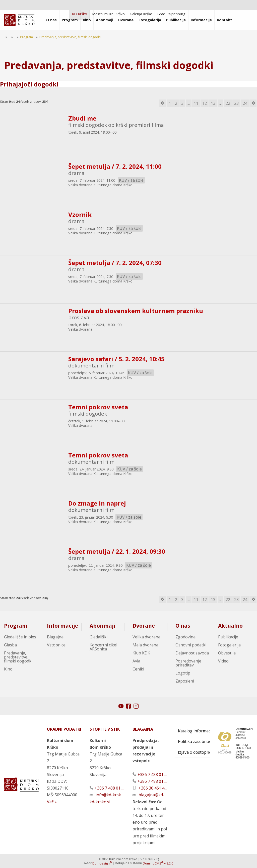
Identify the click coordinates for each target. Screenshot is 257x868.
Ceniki (138, 669)
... (189, 103)
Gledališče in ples (20, 637)
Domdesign (102, 863)
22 (228, 103)
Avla (136, 661)
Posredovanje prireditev (188, 663)
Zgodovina (185, 637)
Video (223, 661)
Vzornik (80, 214)
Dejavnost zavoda (192, 653)
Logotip (183, 673)
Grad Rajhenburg (171, 14)
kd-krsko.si (100, 802)
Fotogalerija (229, 645)
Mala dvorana (145, 645)
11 (196, 103)
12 (205, 103)
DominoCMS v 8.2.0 (158, 863)
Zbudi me (82, 118)
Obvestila (227, 653)
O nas (183, 626)
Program (16, 626)
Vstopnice (56, 645)
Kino (8, 669)
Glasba (10, 645)
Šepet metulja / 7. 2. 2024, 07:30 (115, 263)
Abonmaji (103, 626)
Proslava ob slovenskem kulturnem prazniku (136, 311)
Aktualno (230, 626)
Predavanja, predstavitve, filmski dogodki (18, 657)
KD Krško (79, 14)
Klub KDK (141, 653)
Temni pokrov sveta (98, 407)
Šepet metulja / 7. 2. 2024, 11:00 (115, 166)
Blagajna (55, 637)
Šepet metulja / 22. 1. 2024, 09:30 (117, 551)
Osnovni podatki (191, 645)
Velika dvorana (146, 637)
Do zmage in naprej (97, 503)
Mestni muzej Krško (108, 14)
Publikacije (228, 637)
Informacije (62, 626)
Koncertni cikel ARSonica (103, 647)
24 (245, 103)
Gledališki (99, 637)
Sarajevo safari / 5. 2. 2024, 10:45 (116, 359)
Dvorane (144, 626)
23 (236, 103)
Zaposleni (185, 681)
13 (213, 103)
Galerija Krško (141, 14)
